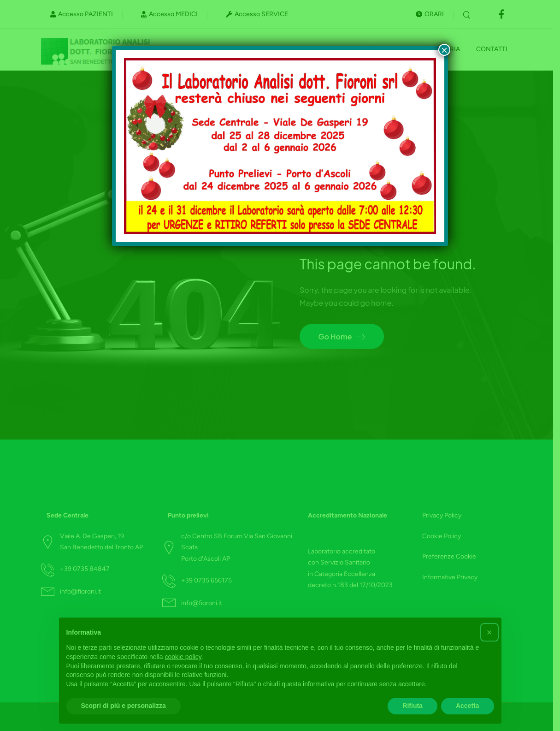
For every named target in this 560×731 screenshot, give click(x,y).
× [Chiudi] (444, 50)
